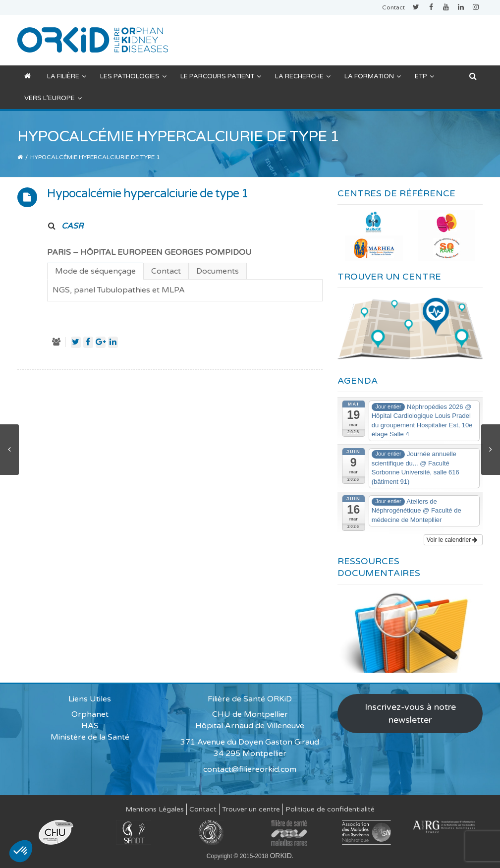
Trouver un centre (251, 809)
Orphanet (90, 714)
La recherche (303, 76)
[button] (21, 851)
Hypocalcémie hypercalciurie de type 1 (148, 194)
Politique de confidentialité (330, 809)
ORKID (280, 856)
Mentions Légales (155, 809)
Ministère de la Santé (90, 737)
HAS (90, 726)
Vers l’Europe (53, 98)
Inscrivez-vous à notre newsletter (410, 713)
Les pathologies (133, 76)
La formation (373, 76)
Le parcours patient (221, 76)
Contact (393, 7)
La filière (67, 76)
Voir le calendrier (452, 540)
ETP (424, 76)
